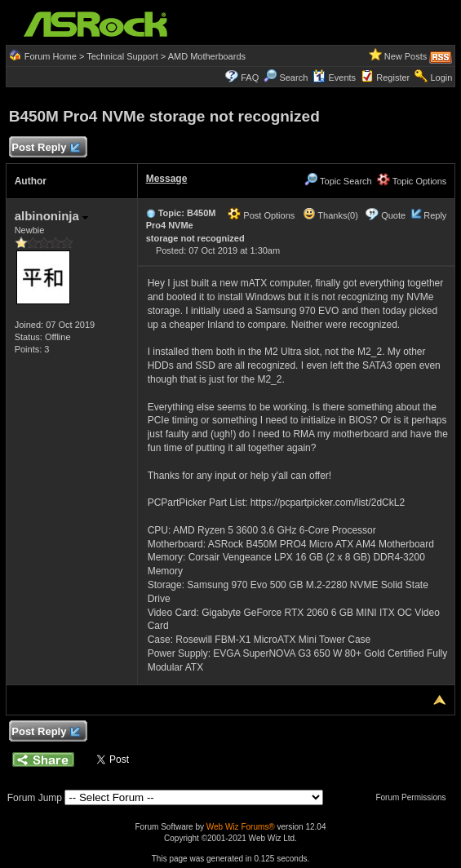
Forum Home (51, 56)
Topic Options (412, 181)
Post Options (261, 215)
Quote (393, 215)
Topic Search (338, 181)
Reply (435, 215)
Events (334, 77)
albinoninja (51, 216)
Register (393, 77)
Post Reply (46, 148)
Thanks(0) (330, 215)
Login (441, 77)
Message (167, 179)
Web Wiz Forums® (241, 827)
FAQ (250, 77)
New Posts (406, 56)
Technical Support (122, 56)
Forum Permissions (414, 797)
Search (293, 77)
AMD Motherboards (207, 56)
